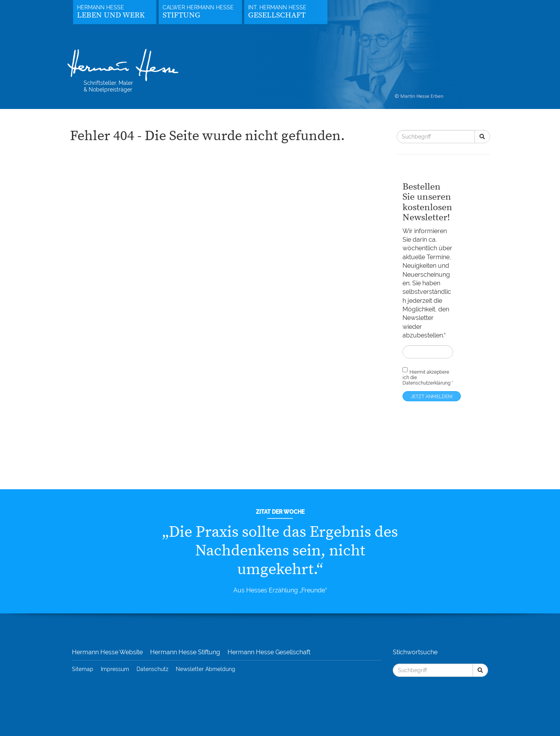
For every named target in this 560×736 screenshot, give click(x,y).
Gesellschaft (277, 15)
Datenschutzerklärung (426, 383)
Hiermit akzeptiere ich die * (428, 376)
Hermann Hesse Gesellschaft (269, 652)
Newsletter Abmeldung (206, 669)
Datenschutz (152, 669)
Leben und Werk (111, 15)
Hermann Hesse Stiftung (185, 652)
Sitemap (83, 669)
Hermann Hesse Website (107, 652)
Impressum (115, 669)
